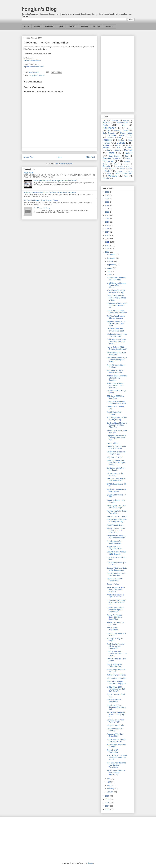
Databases (109, 26)
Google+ (106, 145)
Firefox (121, 140)
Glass (130, 140)
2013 (107, 235)
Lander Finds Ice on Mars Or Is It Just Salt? (116, 448)
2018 (107, 219)
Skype (127, 166)
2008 (107, 252)
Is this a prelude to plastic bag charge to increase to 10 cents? (55, 181)
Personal (108, 161)
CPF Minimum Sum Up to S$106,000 (116, 564)
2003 (107, 809)
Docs (131, 135)
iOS (119, 148)
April (109, 782)
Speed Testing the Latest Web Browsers (116, 574)
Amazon (115, 120)
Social (111, 169)
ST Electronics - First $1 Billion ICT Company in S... (116, 715)
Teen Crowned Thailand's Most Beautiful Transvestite (116, 765)
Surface (130, 169)
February (111, 789)
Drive (119, 138)
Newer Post (29, 157)
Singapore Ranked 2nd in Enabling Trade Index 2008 (116, 438)
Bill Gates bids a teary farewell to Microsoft (115, 330)
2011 (107, 242)
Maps (117, 150)
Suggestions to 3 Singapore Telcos (114, 548)
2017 (107, 222)
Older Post (90, 157)
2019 (107, 215)
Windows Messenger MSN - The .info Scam (117, 335)
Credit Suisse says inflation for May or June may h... (117, 653)
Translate (120, 171)
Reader (105, 164)
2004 (107, 806)
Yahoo (126, 176)
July (109, 271)
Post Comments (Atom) (64, 163)
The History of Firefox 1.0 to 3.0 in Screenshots (116, 537)
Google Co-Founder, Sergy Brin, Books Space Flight (114, 617)
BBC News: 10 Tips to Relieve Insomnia (115, 372)
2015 (107, 229)
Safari (116, 164)
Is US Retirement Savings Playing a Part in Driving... (116, 285)
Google (37, 26)
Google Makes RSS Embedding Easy (114, 665)
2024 (107, 199)
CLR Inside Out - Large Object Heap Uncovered (117, 312)
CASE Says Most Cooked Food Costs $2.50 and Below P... (116, 342)
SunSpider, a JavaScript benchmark (116, 469)
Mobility (85, 26)
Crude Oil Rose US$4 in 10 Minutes (116, 366)
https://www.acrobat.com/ (32, 60)
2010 (107, 245)
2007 (107, 796)
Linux (109, 150)
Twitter (130, 171)
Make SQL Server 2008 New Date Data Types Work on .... (116, 463)
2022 (107, 205)
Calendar (116, 131)
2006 (107, 799)
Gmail (108, 143)
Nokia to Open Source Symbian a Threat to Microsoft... (115, 385)
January (111, 792)
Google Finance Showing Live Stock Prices (116, 740)
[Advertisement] (118, 73)
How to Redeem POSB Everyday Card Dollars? (117, 348)
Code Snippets (109, 133)
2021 (107, 209)
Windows (113, 176)
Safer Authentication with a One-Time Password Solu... (117, 305)
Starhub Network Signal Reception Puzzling (116, 291)
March (110, 785)
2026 (107, 192)
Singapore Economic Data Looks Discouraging (117, 569)
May (109, 779)
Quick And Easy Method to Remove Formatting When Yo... (117, 425)
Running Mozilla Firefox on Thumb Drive (117, 512)
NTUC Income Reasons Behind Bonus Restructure (116, 772)
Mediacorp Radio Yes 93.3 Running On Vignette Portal (117, 360)
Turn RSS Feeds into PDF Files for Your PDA (117, 480)
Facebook (49, 26)
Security (96, 26)
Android (106, 123)
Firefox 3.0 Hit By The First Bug (115, 474)
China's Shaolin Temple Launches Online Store (116, 402)
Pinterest (127, 162)
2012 (107, 239)
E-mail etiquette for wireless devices (114, 542)
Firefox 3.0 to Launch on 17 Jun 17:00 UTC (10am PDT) (116, 530)
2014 (107, 232)
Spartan (123, 169)
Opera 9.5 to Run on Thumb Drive (114, 580)
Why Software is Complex (116, 678)
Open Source (114, 156)
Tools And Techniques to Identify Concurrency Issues (116, 323)
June (109, 275)
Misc (112, 153)
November (111, 258)
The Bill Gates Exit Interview (114, 413)
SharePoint (119, 166)
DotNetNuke (110, 138)
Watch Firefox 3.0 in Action (117, 516)
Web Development (124, 174)
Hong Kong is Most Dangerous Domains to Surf (116, 707)
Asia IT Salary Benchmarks (112, 629)
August (110, 268)
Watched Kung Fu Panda (116, 675)
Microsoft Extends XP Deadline (115, 730)
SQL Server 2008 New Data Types (115, 397)
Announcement (123, 123)
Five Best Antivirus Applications (114, 701)
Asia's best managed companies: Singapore (116, 683)
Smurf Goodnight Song (42, 208)
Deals (122, 135)
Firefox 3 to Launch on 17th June (115, 623)
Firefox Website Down (115, 525)
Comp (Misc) (34, 75)
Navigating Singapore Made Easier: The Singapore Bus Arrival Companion (50, 192)
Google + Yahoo (113, 584)
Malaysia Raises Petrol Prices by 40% (115, 721)
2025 (107, 195)
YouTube (106, 178)
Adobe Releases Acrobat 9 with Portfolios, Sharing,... (117, 378)
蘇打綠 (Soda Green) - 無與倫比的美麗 (116, 491)
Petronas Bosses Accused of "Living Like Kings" (117, 521)
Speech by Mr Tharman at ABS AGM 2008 (117, 279)
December (111, 255)
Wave (109, 174)
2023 (107, 202)
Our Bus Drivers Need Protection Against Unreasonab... (115, 610)
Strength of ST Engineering (112, 751)
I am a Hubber (112, 443)
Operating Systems (111, 158)
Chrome (126, 131)
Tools (107, 171)
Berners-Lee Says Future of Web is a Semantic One (116, 602)
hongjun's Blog (39, 9)
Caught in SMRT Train (115, 725)
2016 (107, 225)
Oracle (128, 158)
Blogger (129, 128)
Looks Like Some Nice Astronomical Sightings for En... (116, 298)
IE (127, 145)
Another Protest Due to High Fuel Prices (115, 596)
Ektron (128, 138)
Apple (61, 26)
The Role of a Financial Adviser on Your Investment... (116, 646)
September (112, 265)
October (111, 261)
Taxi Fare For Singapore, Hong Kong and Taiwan (41, 200)
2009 (107, 249)
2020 (107, 212)
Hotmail (118, 146)
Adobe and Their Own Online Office (115, 735)
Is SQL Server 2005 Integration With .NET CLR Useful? (116, 689)
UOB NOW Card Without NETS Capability (116, 553)
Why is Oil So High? (114, 457)
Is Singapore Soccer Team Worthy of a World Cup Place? (117, 758)
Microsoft (72, 26)
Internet (42, 75)
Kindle (130, 148)
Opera (127, 156)
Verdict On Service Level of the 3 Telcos (116, 453)
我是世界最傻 (28, 173)
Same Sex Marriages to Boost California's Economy (116, 590)
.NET (105, 120)
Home (27, 26)
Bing (123, 125)
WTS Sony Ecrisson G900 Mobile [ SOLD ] (117, 419)
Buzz (108, 131)
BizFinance (109, 128)
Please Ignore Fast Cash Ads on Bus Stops (116, 507)
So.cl (104, 169)
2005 (107, 803)
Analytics (126, 120)
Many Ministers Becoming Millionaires (116, 353)
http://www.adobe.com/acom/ (34, 67)
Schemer (126, 164)
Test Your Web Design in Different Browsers (116, 317)
